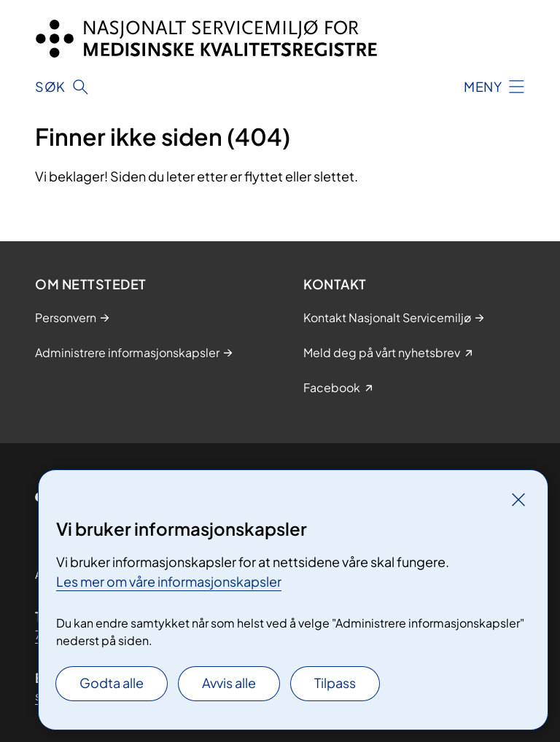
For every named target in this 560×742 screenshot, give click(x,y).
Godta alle (112, 683)
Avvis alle (229, 683)
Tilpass (335, 683)
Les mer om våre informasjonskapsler (169, 581)
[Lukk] (518, 499)
